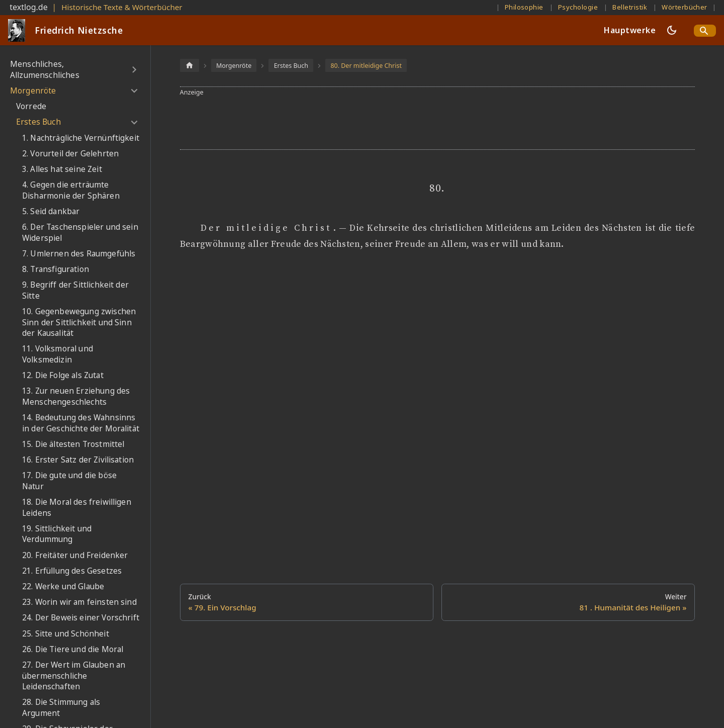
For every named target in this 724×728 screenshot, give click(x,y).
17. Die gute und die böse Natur (69, 481)
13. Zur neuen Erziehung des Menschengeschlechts (76, 396)
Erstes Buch (38, 122)
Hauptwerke (630, 30)
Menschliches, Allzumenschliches (45, 70)
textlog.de (29, 7)
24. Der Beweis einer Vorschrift (81, 618)
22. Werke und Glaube (63, 586)
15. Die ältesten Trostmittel (73, 444)
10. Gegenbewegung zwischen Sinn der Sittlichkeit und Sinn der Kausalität (79, 322)
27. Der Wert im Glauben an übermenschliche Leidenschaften (74, 676)
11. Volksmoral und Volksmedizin (58, 354)
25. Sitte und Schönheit (66, 634)
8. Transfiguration (56, 269)
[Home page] (190, 65)
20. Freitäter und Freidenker (75, 555)
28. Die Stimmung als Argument (61, 708)
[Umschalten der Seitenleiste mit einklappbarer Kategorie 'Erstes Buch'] (134, 122)
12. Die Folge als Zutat (63, 375)
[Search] (705, 31)
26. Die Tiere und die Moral (73, 649)
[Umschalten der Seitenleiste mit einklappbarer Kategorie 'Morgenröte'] (134, 91)
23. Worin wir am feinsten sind (79, 602)
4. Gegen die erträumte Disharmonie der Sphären (71, 190)
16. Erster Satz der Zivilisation (78, 460)
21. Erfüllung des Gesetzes (72, 571)
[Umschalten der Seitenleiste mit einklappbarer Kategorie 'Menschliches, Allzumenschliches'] (134, 70)
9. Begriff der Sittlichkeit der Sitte (75, 290)
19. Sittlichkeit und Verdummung (57, 534)
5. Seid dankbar (51, 211)
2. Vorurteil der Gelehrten (70, 154)
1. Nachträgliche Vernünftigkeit (81, 138)
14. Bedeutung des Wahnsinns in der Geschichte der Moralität (81, 423)
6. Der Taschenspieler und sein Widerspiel (80, 233)
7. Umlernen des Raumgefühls (79, 254)
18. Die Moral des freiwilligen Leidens (77, 508)
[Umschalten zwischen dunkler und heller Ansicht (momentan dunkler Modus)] (672, 30)
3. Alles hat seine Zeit (62, 169)
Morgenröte (33, 91)
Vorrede (31, 106)
